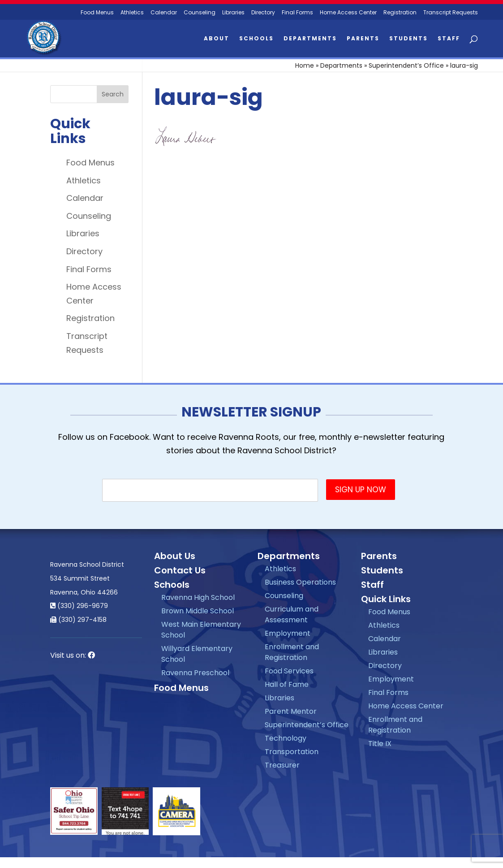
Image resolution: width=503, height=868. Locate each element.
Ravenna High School (198, 597)
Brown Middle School (198, 611)
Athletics (132, 13)
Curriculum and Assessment (292, 614)
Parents (363, 39)
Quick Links (386, 599)
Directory (263, 13)
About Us (175, 556)
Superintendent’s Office (406, 65)
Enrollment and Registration (292, 652)
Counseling (200, 13)
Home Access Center (348, 13)
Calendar (164, 13)
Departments (310, 39)
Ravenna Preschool (195, 673)
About (217, 39)
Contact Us (180, 570)
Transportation (292, 752)
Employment (288, 633)
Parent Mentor (291, 711)
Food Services (289, 671)
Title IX (380, 744)
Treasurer (282, 765)
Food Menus (90, 163)
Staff (449, 39)
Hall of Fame (287, 684)
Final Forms (297, 13)
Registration (400, 13)
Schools (256, 39)
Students (408, 39)
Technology (286, 738)
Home (305, 65)
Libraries (233, 13)
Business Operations (300, 582)
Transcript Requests (451, 13)
